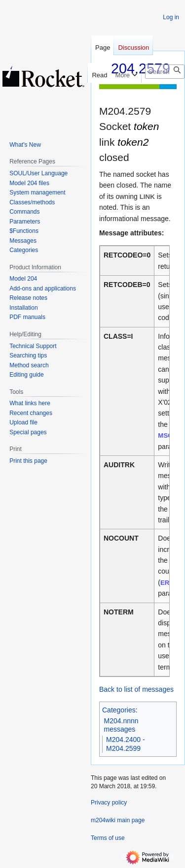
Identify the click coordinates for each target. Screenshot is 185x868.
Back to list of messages (136, 689)
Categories (119, 710)
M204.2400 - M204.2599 (126, 744)
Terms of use (108, 838)
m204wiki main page (118, 820)
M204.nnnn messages (121, 725)
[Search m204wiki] (165, 72)
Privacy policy (109, 803)
